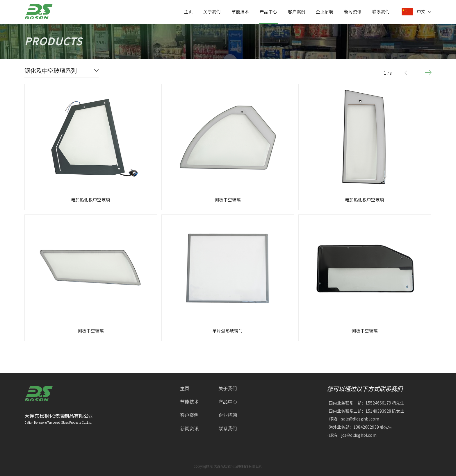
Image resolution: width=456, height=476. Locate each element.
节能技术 (240, 12)
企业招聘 (325, 12)
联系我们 (381, 12)
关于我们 (212, 12)
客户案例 (297, 12)
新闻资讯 (353, 12)
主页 (188, 12)
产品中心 (268, 12)
